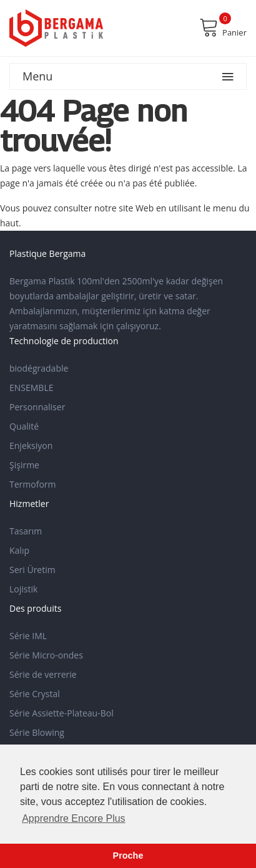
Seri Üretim (32, 570)
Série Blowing (37, 732)
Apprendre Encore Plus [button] (73, 818)
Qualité (24, 426)
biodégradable (39, 368)
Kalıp (19, 550)
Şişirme (24, 465)
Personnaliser (37, 407)
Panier (223, 27)
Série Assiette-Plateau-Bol (62, 713)
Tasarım (26, 531)
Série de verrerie (43, 674)
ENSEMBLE (32, 388)
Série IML (28, 636)
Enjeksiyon (31, 446)
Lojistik (23, 589)
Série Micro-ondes (46, 655)
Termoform (33, 484)
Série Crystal (35, 694)
